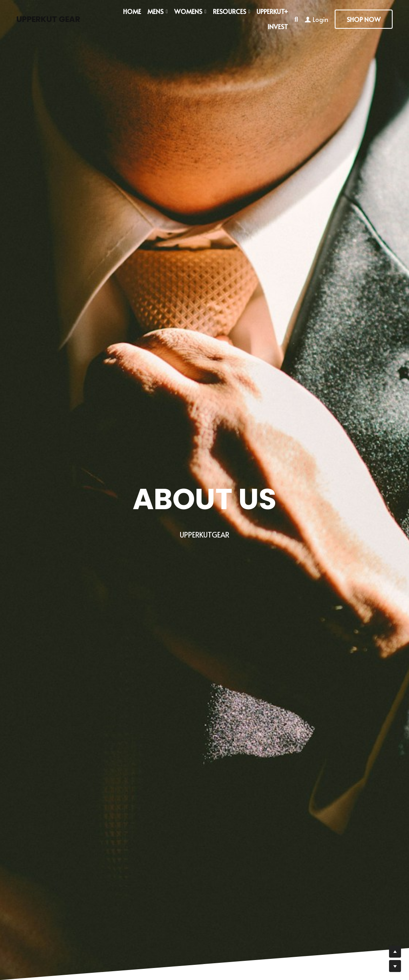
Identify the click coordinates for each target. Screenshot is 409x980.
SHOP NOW (364, 19)
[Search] (296, 19)
